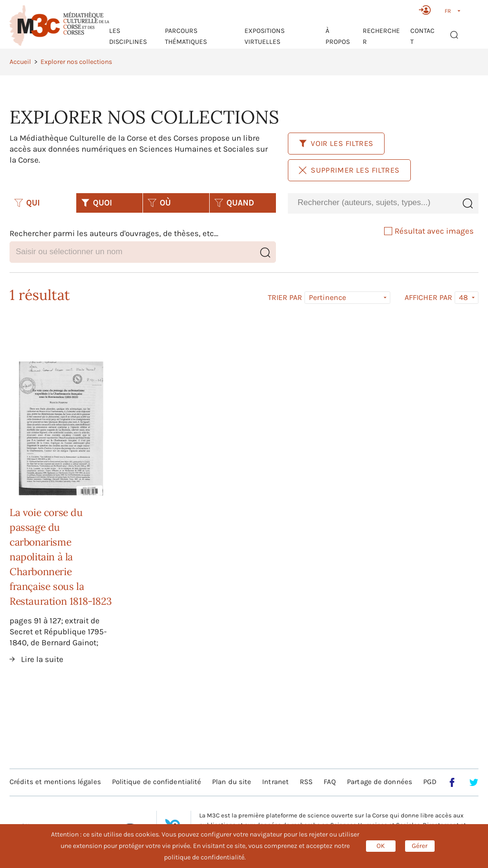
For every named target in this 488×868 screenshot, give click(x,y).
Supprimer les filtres (349, 170)
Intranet (275, 782)
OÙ (159, 203)
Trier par (285, 298)
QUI (27, 203)
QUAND (234, 203)
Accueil (20, 62)
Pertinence (327, 297)
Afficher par (428, 298)
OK (381, 846)
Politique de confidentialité (157, 782)
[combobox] (372, 203)
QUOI (97, 203)
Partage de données (380, 782)
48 (463, 297)
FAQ (330, 782)
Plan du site (232, 782)
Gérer (420, 846)
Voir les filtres (336, 143)
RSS (306, 782)
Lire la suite (42, 659)
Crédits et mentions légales (55, 782)
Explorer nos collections (76, 62)
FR (448, 11)
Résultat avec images (429, 231)
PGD (430, 782)
